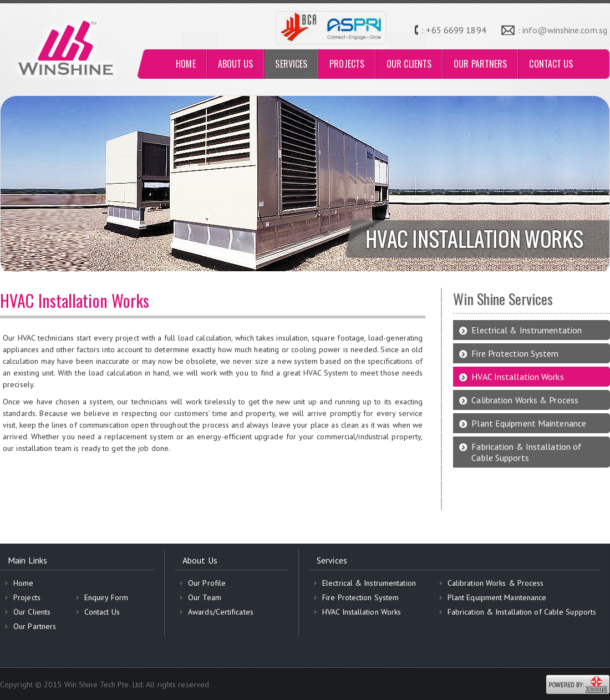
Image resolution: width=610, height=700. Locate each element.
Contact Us (102, 612)
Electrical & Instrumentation (527, 330)
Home (23, 583)
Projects (27, 597)
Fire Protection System (515, 353)
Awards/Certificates (221, 612)
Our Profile (207, 583)
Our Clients (32, 612)
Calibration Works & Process (525, 400)
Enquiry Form (106, 597)
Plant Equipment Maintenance (529, 423)
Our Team (205, 597)
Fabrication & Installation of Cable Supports (527, 452)
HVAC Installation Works (517, 377)
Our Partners (35, 626)
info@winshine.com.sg (565, 30)
